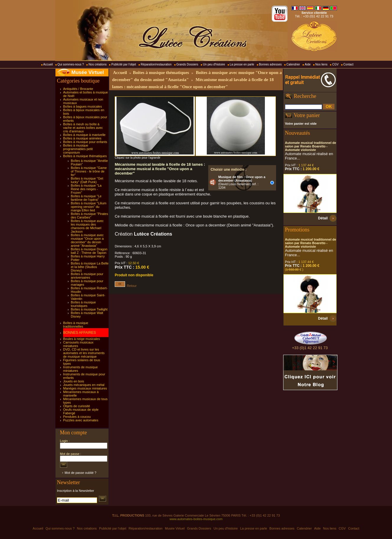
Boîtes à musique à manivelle (84, 135)
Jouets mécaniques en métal (84, 385)
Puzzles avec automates (81, 420)
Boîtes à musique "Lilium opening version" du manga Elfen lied (89, 207)
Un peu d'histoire (214, 64)
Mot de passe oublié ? (81, 473)
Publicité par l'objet (124, 64)
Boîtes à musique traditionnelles (76, 325)
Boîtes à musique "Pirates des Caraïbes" (89, 216)
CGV (335, 64)
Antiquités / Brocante (78, 89)
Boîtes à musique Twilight (89, 309)
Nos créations (97, 64)
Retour (126, 286)
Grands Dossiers (187, 64)
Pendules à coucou (77, 417)
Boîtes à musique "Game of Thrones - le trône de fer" (89, 171)
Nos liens (321, 64)
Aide (308, 64)
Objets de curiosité (77, 406)
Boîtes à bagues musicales (82, 106)
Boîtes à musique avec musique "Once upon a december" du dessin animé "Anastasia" (87, 240)
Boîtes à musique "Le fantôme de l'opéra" (86, 198)
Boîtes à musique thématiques (85, 156)
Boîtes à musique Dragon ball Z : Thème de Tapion (89, 251)
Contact (348, 64)
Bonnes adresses (270, 64)
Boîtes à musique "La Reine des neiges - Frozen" (86, 189)
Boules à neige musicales (82, 339)
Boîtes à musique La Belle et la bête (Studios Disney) (90, 267)
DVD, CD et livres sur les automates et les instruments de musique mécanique (84, 353)
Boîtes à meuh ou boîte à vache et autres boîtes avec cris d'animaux (83, 128)
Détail (323, 218)
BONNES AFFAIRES (79, 333)
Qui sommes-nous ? (71, 64)
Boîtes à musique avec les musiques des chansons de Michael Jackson (87, 226)
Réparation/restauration (156, 64)
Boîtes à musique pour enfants (85, 142)
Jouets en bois (74, 381)
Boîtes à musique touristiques (83, 304)
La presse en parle (242, 64)
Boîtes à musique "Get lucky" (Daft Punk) (87, 180)
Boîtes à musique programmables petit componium (78, 149)
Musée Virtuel (88, 72)
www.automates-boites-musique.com (196, 519)
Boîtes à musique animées (82, 138)
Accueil (48, 64)
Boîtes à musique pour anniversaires (87, 276)
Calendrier (293, 64)
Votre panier (307, 115)
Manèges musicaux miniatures (85, 388)
